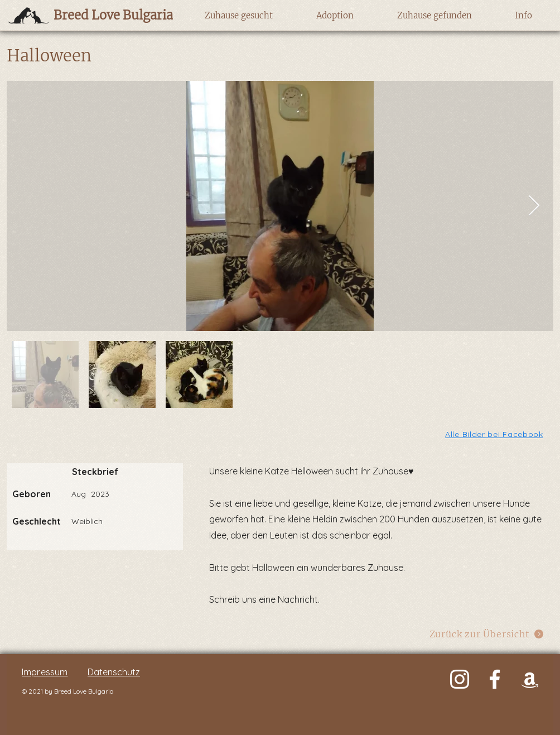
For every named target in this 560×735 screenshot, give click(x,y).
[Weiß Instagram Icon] (460, 679)
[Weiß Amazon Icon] (530, 679)
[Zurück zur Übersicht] (487, 634)
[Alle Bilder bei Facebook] (495, 434)
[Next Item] (534, 206)
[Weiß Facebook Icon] (495, 679)
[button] (238, 16)
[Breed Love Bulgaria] (102, 15)
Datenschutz (114, 672)
